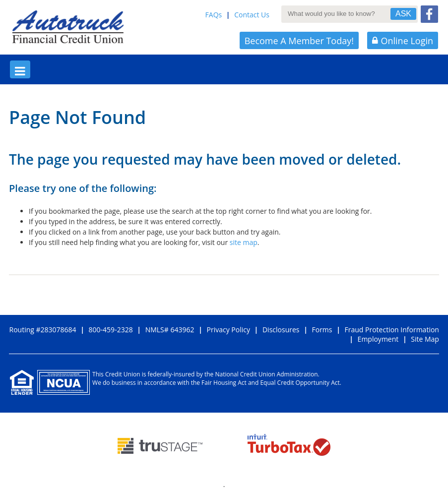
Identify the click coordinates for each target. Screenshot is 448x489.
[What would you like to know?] (340, 13)
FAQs (214, 15)
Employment (378, 339)
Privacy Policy (228, 330)
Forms (322, 330)
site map (244, 242)
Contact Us (252, 15)
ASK (403, 14)
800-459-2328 (111, 330)
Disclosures (281, 330)
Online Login (403, 41)
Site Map (425, 339)
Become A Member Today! (299, 41)
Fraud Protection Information (392, 330)
